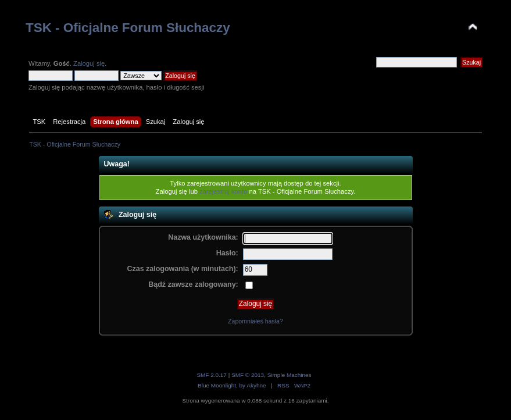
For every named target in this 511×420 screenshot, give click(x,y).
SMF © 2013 (248, 375)
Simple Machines (290, 375)
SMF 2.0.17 (212, 375)
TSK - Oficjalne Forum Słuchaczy (128, 28)
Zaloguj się (89, 63)
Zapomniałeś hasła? (255, 321)
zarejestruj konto (223, 191)
